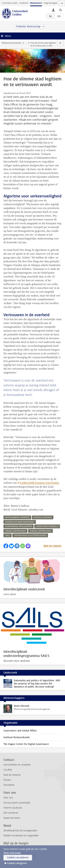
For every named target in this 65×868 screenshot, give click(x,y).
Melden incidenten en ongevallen (21, 836)
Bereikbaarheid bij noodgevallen (20, 831)
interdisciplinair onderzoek (20, 522)
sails (8, 535)
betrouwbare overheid (17, 517)
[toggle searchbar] (60, 10)
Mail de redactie (53, 546)
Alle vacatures (11, 813)
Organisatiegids (51, 3)
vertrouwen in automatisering (30, 535)
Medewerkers (36, 3)
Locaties (8, 770)
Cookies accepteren (18, 858)
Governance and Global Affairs (20, 731)
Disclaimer (9, 785)
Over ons (8, 798)
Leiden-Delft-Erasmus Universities (39, 483)
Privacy (7, 780)
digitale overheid (43, 517)
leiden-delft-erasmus (47, 526)
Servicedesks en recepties (17, 765)
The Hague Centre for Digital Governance (26, 744)
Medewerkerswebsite (11, 43)
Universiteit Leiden (10, 3)
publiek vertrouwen (40, 531)
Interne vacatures (13, 808)
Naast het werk (12, 818)
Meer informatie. (12, 853)
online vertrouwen (15, 531)
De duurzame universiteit (17, 803)
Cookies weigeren (17, 863)
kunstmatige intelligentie (19, 526)
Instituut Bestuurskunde (17, 737)
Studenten (24, 3)
